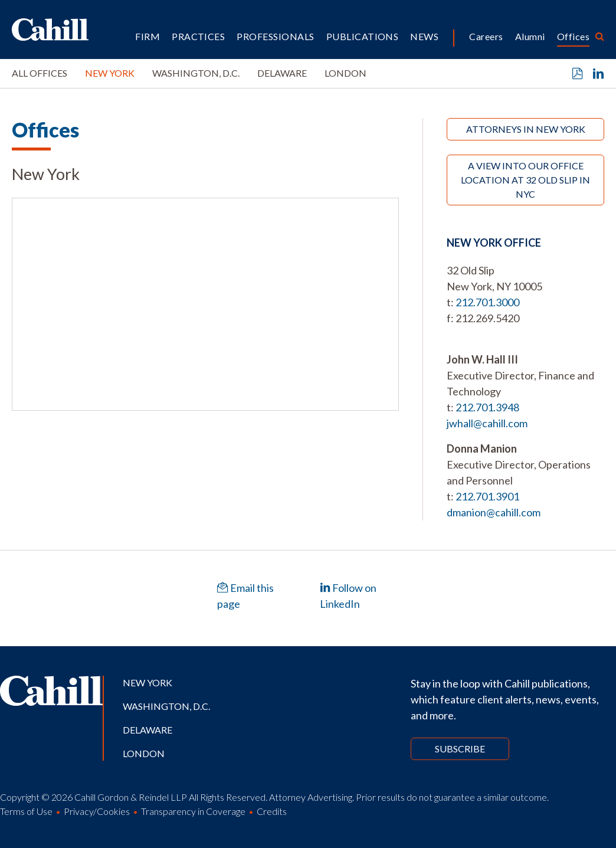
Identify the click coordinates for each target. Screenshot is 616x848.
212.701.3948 (487, 407)
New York (110, 73)
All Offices (40, 73)
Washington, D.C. (196, 73)
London (345, 73)
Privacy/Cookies (97, 811)
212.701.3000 (487, 302)
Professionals (275, 36)
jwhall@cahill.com (487, 423)
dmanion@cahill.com (494, 512)
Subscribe (460, 749)
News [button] (424, 36)
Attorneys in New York (526, 129)
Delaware (282, 73)
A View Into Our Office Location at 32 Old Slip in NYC (525, 180)
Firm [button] (148, 36)
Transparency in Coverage (193, 811)
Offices (573, 36)
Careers (486, 36)
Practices (198, 36)
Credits (272, 811)
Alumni (530, 36)
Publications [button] (363, 36)
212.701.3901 (487, 496)
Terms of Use (26, 811)
